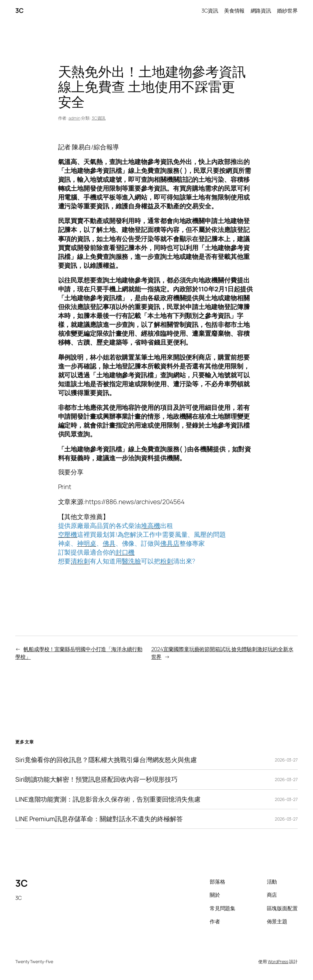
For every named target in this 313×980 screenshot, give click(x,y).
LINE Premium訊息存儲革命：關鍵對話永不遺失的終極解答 (99, 819)
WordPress (278, 961)
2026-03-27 (286, 760)
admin (74, 118)
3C (19, 10)
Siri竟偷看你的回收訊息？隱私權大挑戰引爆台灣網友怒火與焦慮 (106, 760)
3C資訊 (99, 118)
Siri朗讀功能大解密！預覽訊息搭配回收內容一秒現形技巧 (96, 779)
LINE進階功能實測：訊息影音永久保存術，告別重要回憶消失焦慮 (108, 799)
